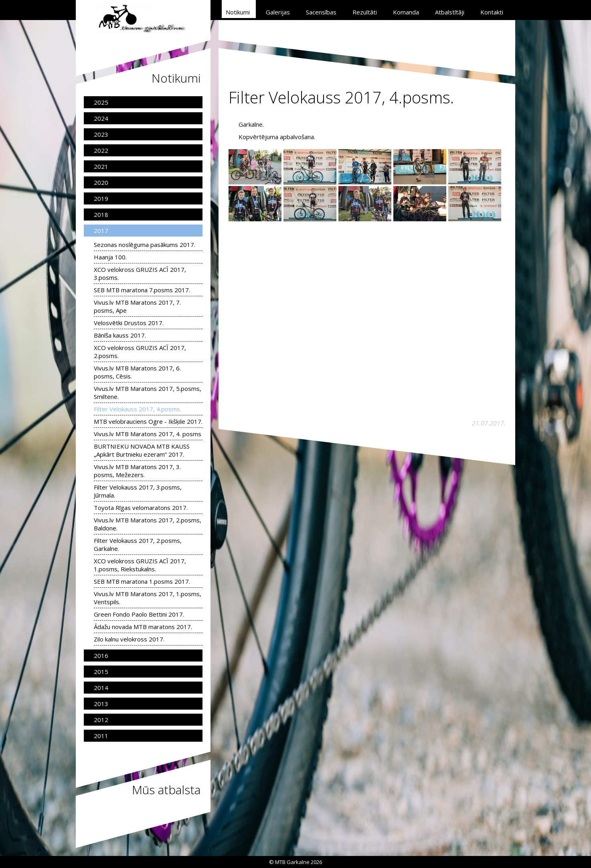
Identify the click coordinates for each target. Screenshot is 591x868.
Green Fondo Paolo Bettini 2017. (139, 614)
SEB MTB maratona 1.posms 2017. (142, 581)
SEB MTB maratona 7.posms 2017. (142, 290)
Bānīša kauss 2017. (120, 335)
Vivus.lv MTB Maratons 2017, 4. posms (148, 434)
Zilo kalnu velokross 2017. (129, 639)
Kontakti (492, 12)
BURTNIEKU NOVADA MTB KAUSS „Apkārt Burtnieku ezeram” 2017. (142, 450)
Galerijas (278, 12)
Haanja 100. (110, 257)
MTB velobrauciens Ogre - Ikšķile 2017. (148, 421)
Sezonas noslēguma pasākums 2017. (145, 245)
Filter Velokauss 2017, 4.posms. (138, 409)
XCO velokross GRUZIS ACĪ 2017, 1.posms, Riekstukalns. (140, 565)
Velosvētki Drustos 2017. (129, 323)
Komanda (406, 12)
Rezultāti (365, 12)
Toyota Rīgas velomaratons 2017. (141, 508)
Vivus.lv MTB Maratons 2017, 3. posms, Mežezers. (137, 471)
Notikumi (238, 12)
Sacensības (321, 12)
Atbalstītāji (450, 12)
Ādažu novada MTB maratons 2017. (143, 627)
